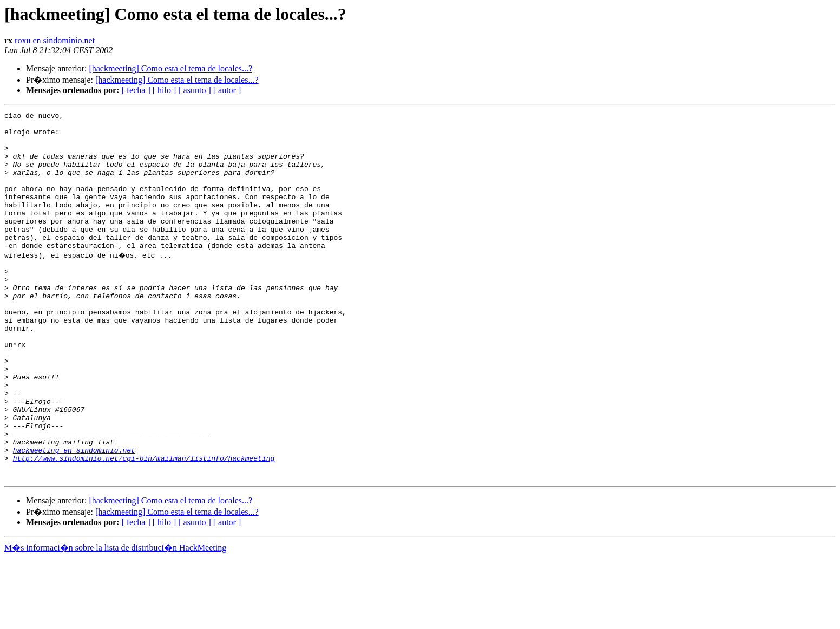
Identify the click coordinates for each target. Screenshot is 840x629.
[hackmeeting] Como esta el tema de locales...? (170, 68)
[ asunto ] (194, 90)
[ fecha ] (136, 90)
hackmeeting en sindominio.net (74, 516)
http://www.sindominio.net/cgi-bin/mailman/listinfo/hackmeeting (144, 526)
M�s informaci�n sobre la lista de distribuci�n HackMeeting (115, 619)
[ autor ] (227, 90)
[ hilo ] (165, 90)
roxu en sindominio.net (55, 40)
